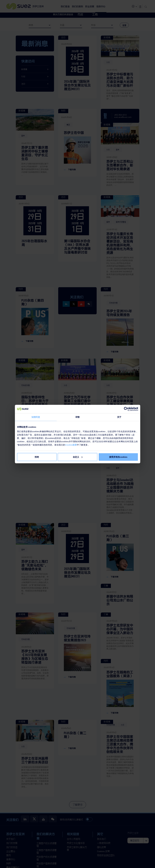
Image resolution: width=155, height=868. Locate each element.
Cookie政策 (71, 445)
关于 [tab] (119, 417)
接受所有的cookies (118, 457)
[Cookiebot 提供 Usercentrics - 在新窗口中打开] (126, 409)
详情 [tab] (77, 417)
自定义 (78, 457)
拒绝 (37, 457)
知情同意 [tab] (36, 417)
